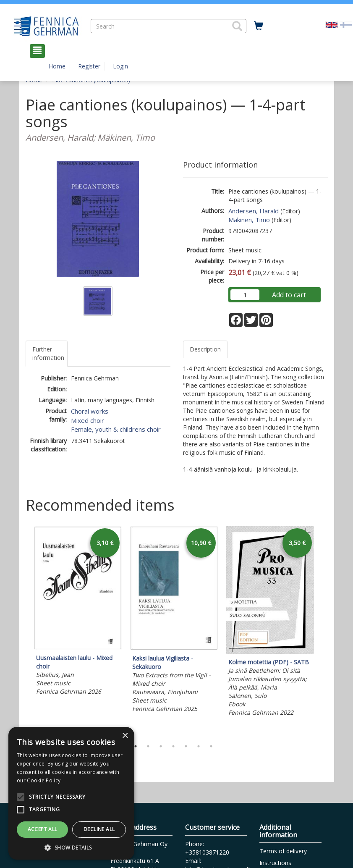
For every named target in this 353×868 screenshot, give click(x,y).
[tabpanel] (78, 612)
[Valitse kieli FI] (346, 24)
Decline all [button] (99, 829)
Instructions (275, 863)
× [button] (125, 736)
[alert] (71, 793)
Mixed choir (88, 420)
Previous (24, 631)
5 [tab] (186, 746)
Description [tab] (205, 349)
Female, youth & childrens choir (116, 429)
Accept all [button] (43, 829)
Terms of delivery (283, 851)
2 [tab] (148, 746)
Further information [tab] (48, 353)
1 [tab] (136, 746)
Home (57, 66)
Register (89, 66)
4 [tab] (173, 746)
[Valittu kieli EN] (332, 24)
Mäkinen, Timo (249, 220)
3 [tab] (161, 746)
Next (324, 631)
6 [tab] (199, 746)
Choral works (90, 411)
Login (120, 66)
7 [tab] (211, 746)
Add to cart (289, 295)
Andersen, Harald (254, 211)
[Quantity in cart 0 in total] (259, 26)
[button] (237, 26)
